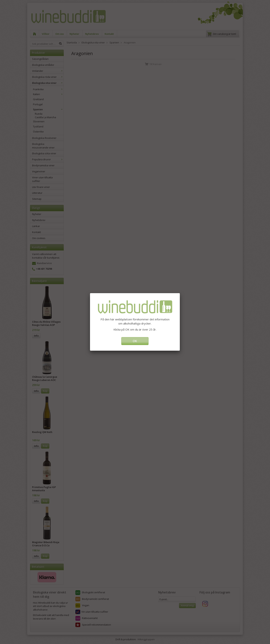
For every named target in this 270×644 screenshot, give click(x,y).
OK (135, 341)
